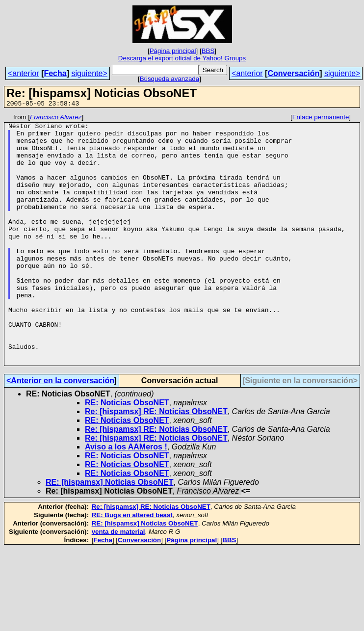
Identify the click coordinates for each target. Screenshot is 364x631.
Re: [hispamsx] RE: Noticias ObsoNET (156, 461)
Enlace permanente (321, 118)
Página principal (173, 51)
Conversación (293, 73)
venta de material (118, 582)
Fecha (55, 73)
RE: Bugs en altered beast (132, 565)
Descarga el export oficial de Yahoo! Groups (182, 58)
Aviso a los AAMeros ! (126, 497)
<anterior (24, 73)
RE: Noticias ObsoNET (127, 453)
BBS (208, 51)
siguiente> (89, 73)
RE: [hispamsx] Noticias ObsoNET (110, 532)
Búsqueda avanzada (170, 79)
